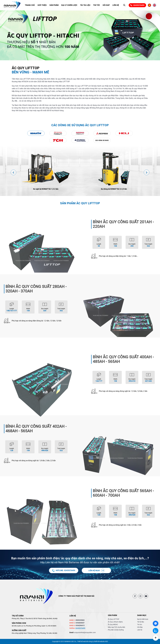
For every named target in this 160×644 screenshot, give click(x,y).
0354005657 (80, 623)
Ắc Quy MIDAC (113, 624)
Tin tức (96, 5)
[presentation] (13, 172)
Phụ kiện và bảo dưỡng (116, 630)
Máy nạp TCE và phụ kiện (116, 627)
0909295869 (80, 620)
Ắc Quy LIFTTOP (114, 619)
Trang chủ (30, 5)
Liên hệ (116, 5)
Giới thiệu (42, 5)
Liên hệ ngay (96, 570)
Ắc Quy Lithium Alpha (115, 622)
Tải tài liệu (85, 5)
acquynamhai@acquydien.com (85, 632)
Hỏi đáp (106, 5)
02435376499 (137, 5)
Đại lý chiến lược (69, 5)
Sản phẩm (54, 5)
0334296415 (80, 625)
